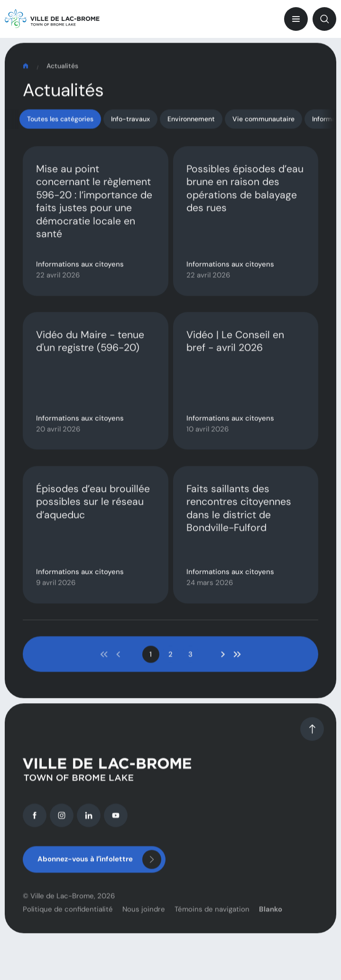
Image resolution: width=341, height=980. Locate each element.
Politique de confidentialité (68, 924)
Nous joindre (144, 924)
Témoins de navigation (212, 924)
